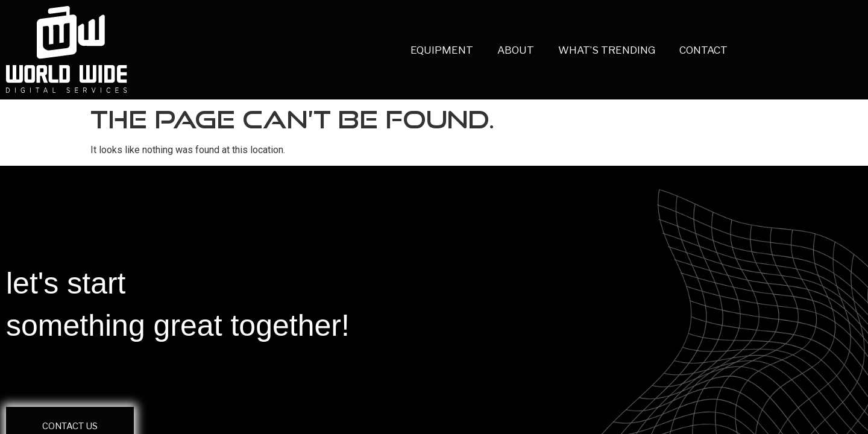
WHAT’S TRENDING (574, 50)
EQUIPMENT (409, 50)
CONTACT (671, 50)
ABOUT (483, 50)
